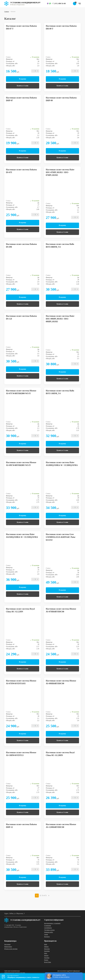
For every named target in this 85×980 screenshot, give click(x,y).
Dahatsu (46, 947)
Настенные (7, 944)
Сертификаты (48, 928)
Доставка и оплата (49, 930)
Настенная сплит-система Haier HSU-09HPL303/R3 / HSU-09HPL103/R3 (60, 319)
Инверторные (8, 947)
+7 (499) (59, 4)
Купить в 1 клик (23, 86)
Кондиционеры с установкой (52, 923)
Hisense (46, 955)
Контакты (47, 937)
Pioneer (46, 960)
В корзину (23, 79)
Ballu (46, 944)
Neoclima (47, 958)
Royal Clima (48, 962)
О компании (48, 926)
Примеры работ (49, 932)
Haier (46, 953)
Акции (46, 934)
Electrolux (47, 949)
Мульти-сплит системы (11, 949)
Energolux (47, 951)
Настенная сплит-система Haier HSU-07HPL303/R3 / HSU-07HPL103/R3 (60, 172)
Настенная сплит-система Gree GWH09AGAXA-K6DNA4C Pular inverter (61, 537)
